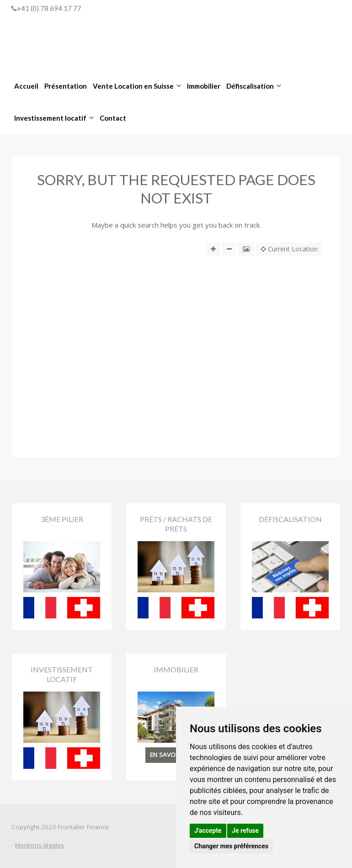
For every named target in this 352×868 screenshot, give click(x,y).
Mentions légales (40, 845)
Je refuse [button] (245, 831)
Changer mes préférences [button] (231, 846)
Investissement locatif (50, 118)
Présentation (66, 86)
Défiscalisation (250, 86)
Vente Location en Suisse (133, 86)
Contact (113, 118)
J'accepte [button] (208, 831)
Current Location (289, 249)
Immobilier (204, 86)
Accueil (26, 86)
